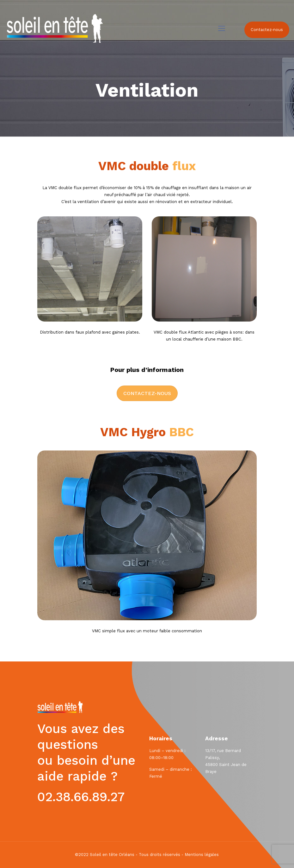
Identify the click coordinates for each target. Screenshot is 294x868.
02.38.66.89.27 (81, 797)
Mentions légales (202, 855)
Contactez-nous (267, 30)
